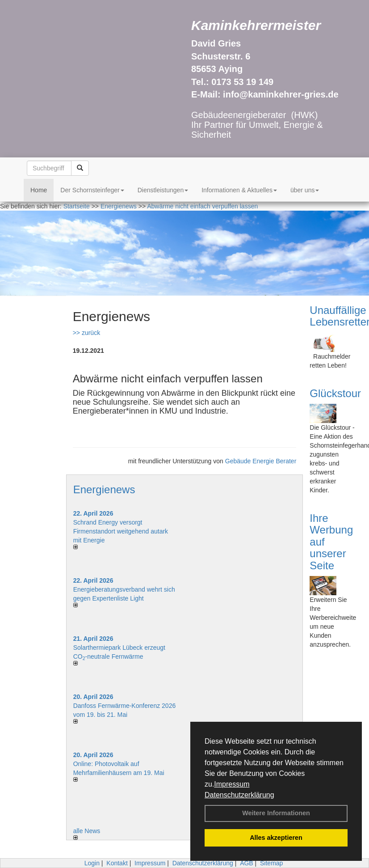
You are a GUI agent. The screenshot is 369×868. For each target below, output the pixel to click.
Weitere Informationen (276, 813)
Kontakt (117, 863)
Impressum (232, 784)
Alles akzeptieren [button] (276, 838)
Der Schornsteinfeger (92, 190)
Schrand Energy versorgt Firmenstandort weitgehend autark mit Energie (121, 531)
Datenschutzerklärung (239, 795)
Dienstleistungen (163, 190)
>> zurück (86, 333)
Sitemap (271, 863)
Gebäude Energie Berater (261, 461)
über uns (305, 190)
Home (39, 190)
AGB (247, 863)
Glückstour (335, 393)
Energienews (104, 489)
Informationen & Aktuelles (239, 190)
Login (92, 863)
